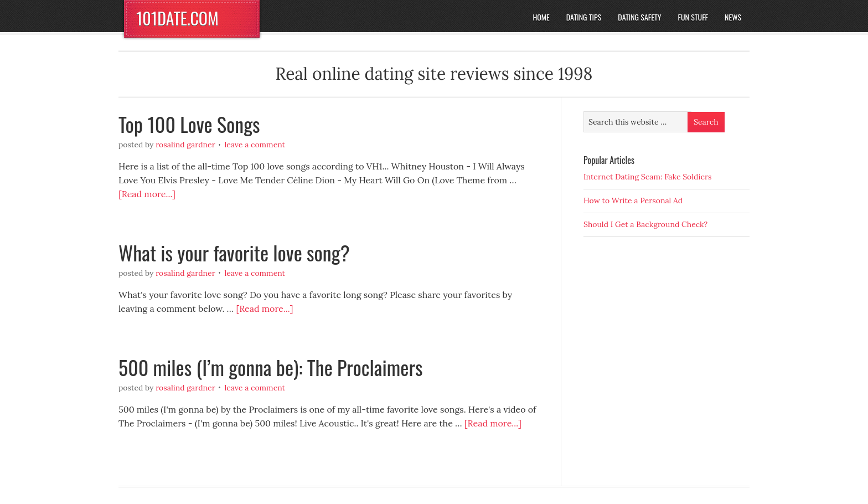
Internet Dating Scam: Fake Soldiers (648, 177)
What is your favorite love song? (234, 252)
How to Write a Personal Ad (633, 200)
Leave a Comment (255, 145)
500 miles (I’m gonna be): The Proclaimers (270, 367)
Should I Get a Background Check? (645, 224)
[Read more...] (147, 194)
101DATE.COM (177, 18)
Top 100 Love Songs (189, 124)
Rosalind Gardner (185, 145)
